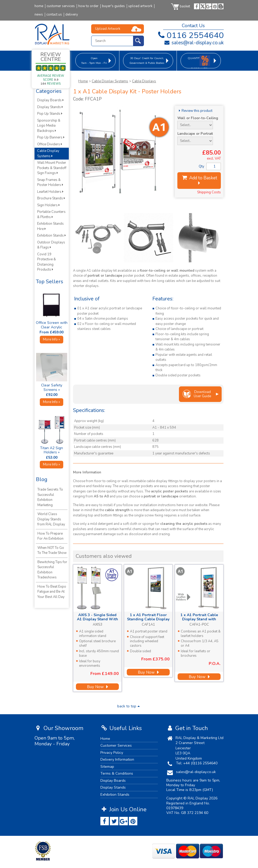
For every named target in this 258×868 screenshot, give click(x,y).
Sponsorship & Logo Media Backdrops (49, 126)
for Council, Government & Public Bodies (147, 61)
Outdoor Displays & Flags (51, 245)
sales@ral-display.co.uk (194, 43)
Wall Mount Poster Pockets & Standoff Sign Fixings (52, 168)
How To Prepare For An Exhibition (50, 536)
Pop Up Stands (50, 114)
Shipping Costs (209, 192)
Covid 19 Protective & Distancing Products (47, 262)
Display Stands (50, 107)
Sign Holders (48, 205)
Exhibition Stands (52, 236)
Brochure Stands (51, 198)
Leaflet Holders (50, 192)
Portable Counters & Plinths (51, 214)
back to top (129, 706)
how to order (88, 6)
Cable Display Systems (110, 81)
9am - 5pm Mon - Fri (94, 61)
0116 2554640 (190, 35)
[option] (98, 238)
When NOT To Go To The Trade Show (52, 550)
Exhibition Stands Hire (50, 226)
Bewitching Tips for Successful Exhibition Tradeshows (52, 570)
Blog (42, 479)
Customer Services (116, 745)
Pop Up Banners (51, 137)
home (39, 6)
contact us (54, 15)
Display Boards (50, 100)
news (39, 15)
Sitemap (107, 767)
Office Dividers (50, 144)
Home (83, 81)
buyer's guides (113, 6)
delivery (72, 15)
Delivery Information (117, 759)
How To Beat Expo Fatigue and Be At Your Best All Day (52, 592)
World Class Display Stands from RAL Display (51, 519)
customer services (61, 6)
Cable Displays (144, 81)
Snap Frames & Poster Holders (50, 183)
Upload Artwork (108, 29)
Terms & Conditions (117, 773)
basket (181, 6)
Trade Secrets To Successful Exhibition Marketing (50, 497)
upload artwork (140, 6)
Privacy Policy (112, 753)
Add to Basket (199, 180)
